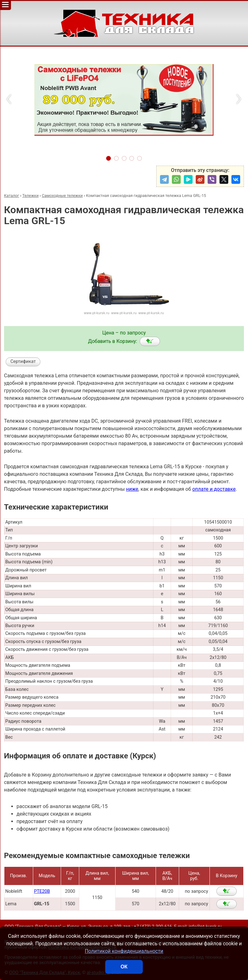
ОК (124, 967)
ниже (132, 489)
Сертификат (23, 362)
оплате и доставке (214, 489)
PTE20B (42, 891)
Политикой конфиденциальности (124, 951)
